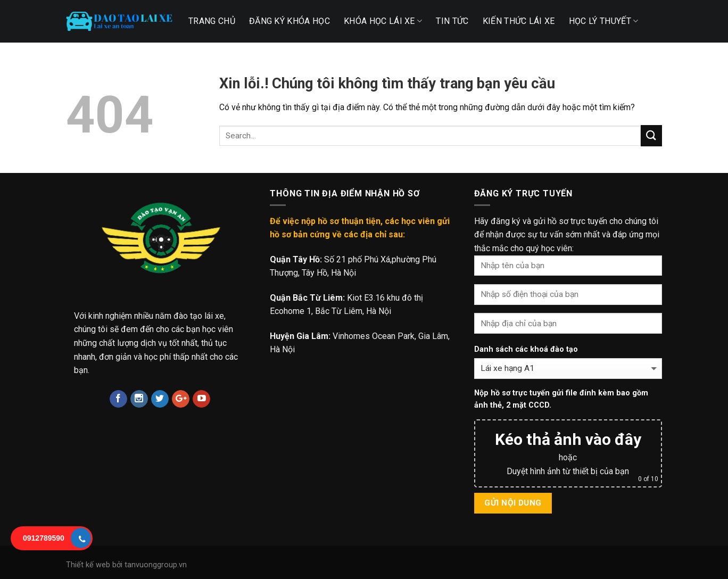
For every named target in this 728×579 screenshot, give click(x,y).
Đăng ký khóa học (289, 21)
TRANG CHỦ (212, 21)
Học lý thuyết (604, 21)
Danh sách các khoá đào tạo (526, 349)
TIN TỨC (452, 21)
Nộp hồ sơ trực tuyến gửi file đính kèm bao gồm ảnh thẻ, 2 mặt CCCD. (561, 399)
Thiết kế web (88, 565)
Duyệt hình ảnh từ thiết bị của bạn (568, 471)
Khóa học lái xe (383, 21)
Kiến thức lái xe (519, 21)
